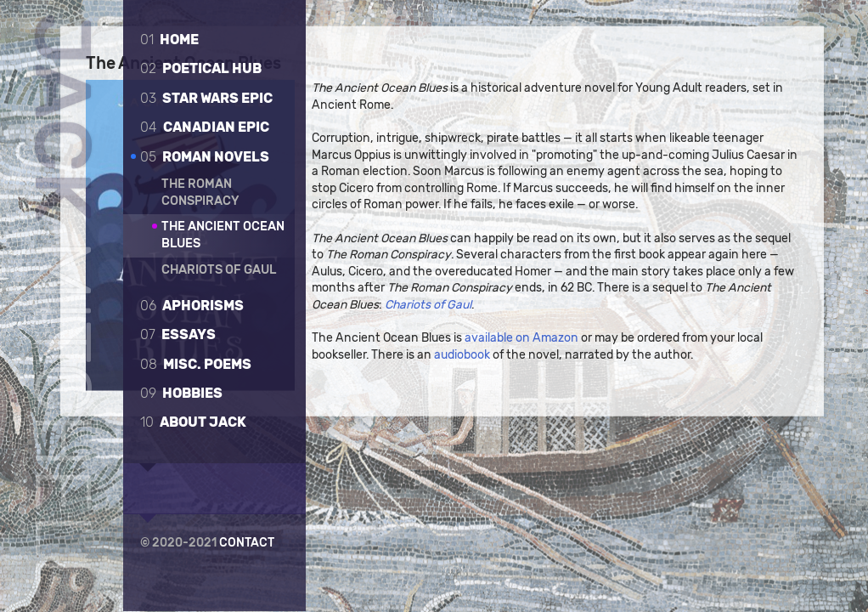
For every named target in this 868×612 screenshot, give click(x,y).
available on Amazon (566, 487)
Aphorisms (192, 306)
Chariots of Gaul (219, 270)
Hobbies (181, 393)
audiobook (535, 504)
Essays (178, 334)
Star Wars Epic (206, 98)
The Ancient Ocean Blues (223, 235)
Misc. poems (196, 364)
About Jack (193, 422)
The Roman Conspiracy (200, 193)
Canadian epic (205, 127)
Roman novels (205, 157)
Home (169, 40)
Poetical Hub (201, 68)
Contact (247, 541)
